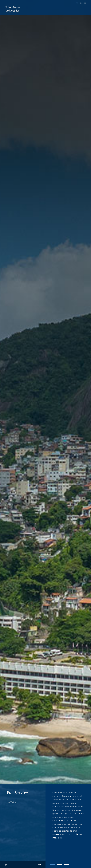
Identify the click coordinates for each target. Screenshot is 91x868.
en (81, 3)
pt (77, 3)
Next (39, 865)
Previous (6, 865)
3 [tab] (66, 865)
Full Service (17, 793)
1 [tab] (52, 865)
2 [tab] (59, 865)
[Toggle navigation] (82, 8)
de (85, 3)
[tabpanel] (68, 815)
